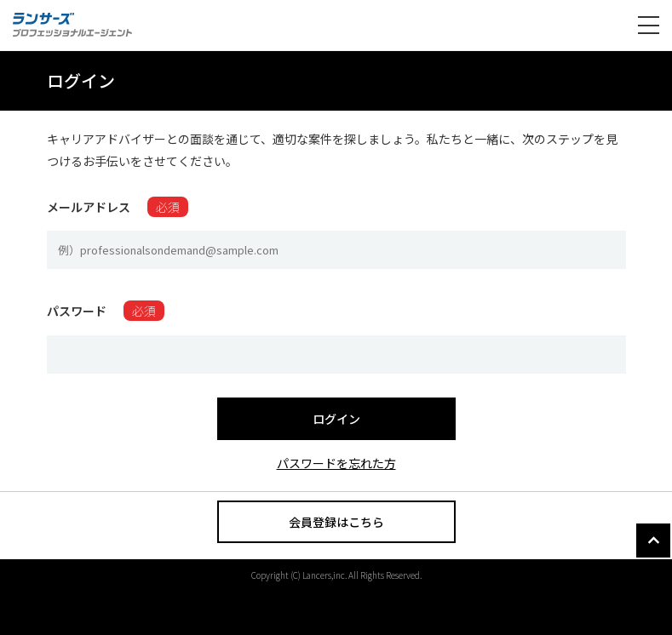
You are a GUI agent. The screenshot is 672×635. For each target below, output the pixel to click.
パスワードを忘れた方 (336, 463)
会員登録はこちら (336, 522)
